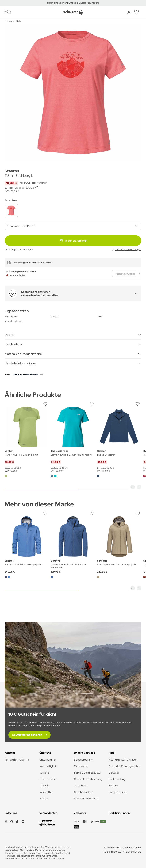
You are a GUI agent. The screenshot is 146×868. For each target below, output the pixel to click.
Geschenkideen (84, 792)
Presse (44, 798)
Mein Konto (81, 766)
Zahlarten (115, 786)
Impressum (117, 852)
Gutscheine (81, 786)
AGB (106, 852)
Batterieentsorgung (86, 798)
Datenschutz (134, 852)
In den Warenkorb (73, 241)
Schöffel (12, 171)
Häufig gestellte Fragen (123, 760)
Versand (114, 773)
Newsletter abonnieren (27, 735)
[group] (73, 93)
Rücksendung (117, 779)
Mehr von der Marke (25, 374)
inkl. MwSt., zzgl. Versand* (33, 183)
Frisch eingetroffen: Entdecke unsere (67, 3)
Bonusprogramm (84, 760)
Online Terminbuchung (88, 779)
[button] (133, 487)
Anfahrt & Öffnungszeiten (125, 766)
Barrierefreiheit (118, 792)
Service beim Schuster (88, 773)
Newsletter (46, 792)
